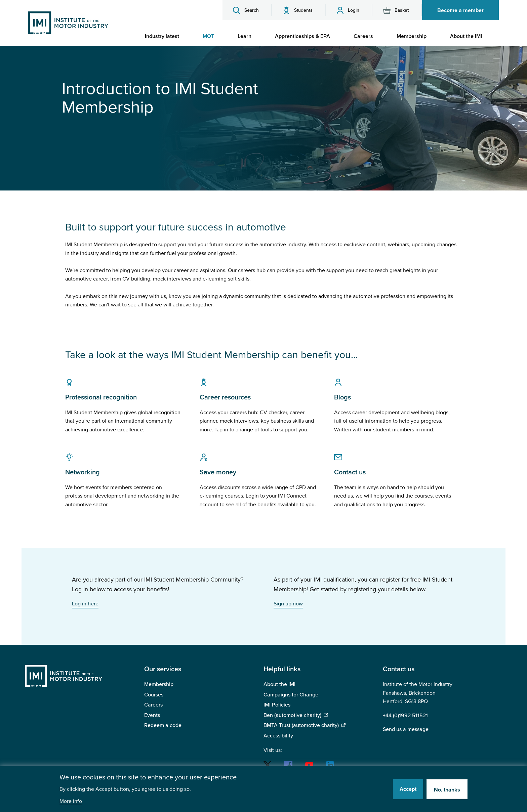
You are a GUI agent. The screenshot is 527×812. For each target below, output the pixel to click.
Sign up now (288, 604)
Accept (408, 789)
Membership (159, 684)
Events (152, 715)
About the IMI (279, 684)
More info (71, 801)
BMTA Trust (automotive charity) (301, 725)
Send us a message (406, 729)
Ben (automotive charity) (292, 715)
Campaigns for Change (291, 695)
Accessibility (278, 736)
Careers (153, 705)
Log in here (85, 604)
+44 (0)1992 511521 (405, 716)
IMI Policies (277, 705)
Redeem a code (163, 725)
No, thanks (447, 790)
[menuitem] (165, 36)
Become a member (460, 10)
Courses (154, 695)
